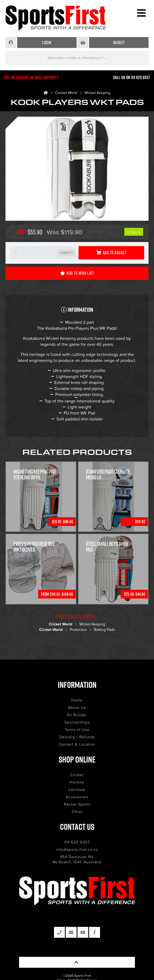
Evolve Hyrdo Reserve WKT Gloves (34, 547)
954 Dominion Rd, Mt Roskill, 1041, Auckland (77, 859)
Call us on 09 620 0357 (132, 77)
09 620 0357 (77, 842)
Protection (78, 629)
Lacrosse (77, 789)
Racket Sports (77, 804)
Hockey (77, 782)
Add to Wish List (77, 273)
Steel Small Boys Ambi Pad (107, 547)
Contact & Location (77, 744)
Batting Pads (105, 629)
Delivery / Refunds (77, 737)
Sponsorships (77, 722)
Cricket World (66, 93)
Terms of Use (77, 729)
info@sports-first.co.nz (77, 849)
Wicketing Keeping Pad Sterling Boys (35, 474)
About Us (77, 707)
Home (77, 700)
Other (77, 811)
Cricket (77, 775)
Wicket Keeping (97, 93)
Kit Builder (77, 715)
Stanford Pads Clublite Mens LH (108, 474)
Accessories (77, 797)
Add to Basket (111, 253)
